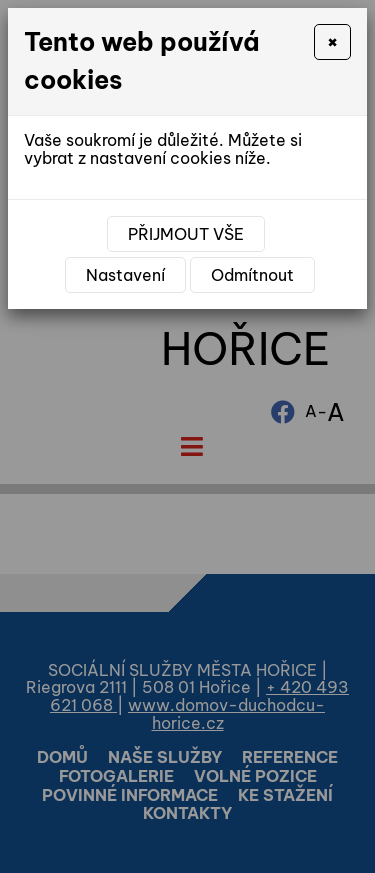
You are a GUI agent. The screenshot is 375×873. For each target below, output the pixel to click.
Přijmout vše (186, 234)
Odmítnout (252, 275)
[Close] (332, 42)
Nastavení (125, 275)
